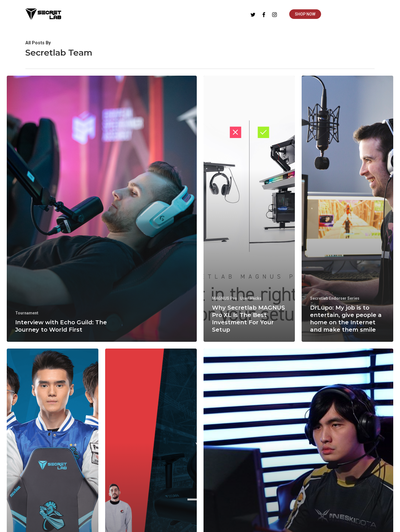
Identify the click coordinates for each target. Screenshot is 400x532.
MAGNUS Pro (225, 298)
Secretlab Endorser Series (335, 298)
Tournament (27, 313)
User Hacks (251, 298)
